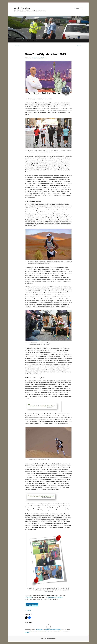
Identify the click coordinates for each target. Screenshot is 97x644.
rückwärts (44, 631)
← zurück (28, 610)
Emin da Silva (22, 8)
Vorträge (22, 41)
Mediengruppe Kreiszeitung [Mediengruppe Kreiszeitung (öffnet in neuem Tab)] (55, 597)
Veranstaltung (57, 630)
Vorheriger (17, 46)
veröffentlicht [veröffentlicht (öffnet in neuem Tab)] (28, 597)
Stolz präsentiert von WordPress (48, 638)
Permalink (27, 632)
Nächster (80, 46)
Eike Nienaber (44, 58)
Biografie (29, 41)
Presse (52, 630)
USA (48, 631)
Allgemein (47, 630)
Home (16, 41)
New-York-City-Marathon (35, 631)
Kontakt (35, 41)
